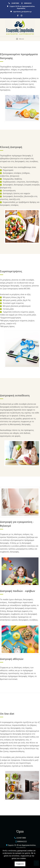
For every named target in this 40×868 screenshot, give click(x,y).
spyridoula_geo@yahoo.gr (22, 12)
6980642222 (28, 3)
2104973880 (15, 3)
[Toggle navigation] (20, 39)
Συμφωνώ (20, 864)
